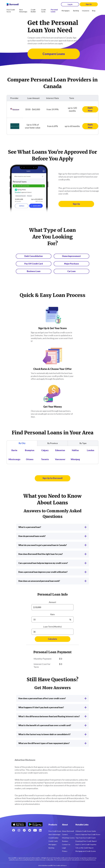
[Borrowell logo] (13, 4)
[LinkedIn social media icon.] (40, 830)
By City (22, 443)
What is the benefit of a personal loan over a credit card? (52, 725)
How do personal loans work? (52, 536)
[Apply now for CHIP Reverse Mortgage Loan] (90, 126)
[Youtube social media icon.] (35, 830)
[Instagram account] (19, 830)
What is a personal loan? (52, 527)
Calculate (52, 639)
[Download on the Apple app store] (19, 824)
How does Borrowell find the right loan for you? (52, 554)
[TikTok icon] (24, 830)
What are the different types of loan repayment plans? (52, 743)
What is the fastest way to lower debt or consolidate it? (52, 734)
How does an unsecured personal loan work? (52, 581)
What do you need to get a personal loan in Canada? (52, 545)
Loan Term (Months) (52, 627)
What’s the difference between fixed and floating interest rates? (52, 716)
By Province (53, 443)
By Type (83, 443)
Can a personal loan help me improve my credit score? (52, 563)
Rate (53, 614)
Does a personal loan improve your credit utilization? (52, 572)
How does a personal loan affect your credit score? (52, 698)
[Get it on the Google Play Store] (35, 824)
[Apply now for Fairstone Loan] (90, 109)
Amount (52, 602)
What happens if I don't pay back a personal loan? (52, 707)
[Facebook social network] (14, 830)
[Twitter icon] (30, 830)
